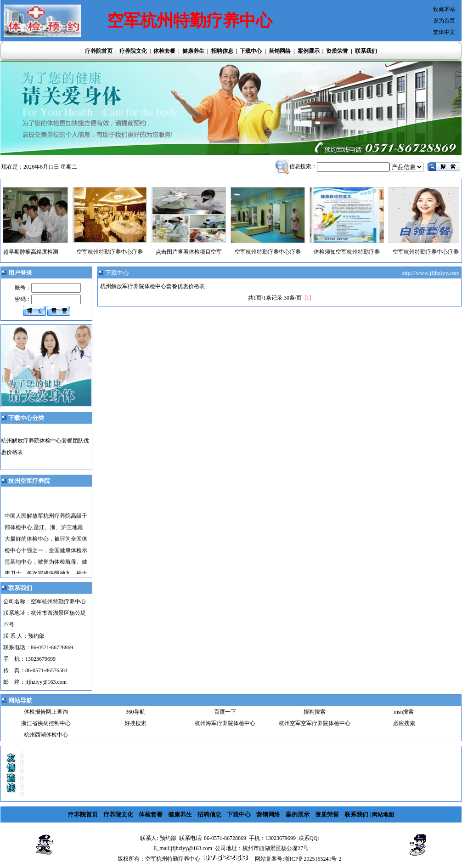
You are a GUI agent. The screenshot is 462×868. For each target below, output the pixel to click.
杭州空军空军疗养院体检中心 (315, 723)
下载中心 (251, 51)
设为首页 (444, 21)
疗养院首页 (99, 51)
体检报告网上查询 (46, 712)
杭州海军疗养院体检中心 (225, 723)
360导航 (135, 712)
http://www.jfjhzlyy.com (431, 273)
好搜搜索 (135, 723)
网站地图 (383, 815)
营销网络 (280, 51)
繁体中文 (444, 32)
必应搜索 (404, 723)
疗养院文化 (133, 51)
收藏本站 (444, 9)
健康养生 (193, 51)
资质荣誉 (337, 51)
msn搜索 (404, 712)
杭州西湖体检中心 (46, 735)
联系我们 (366, 51)
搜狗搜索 (315, 712)
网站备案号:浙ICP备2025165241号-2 (298, 859)
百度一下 (225, 712)
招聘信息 (222, 51)
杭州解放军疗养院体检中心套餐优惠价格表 (152, 286)
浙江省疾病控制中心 (46, 723)
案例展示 (309, 51)
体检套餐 (164, 51)
